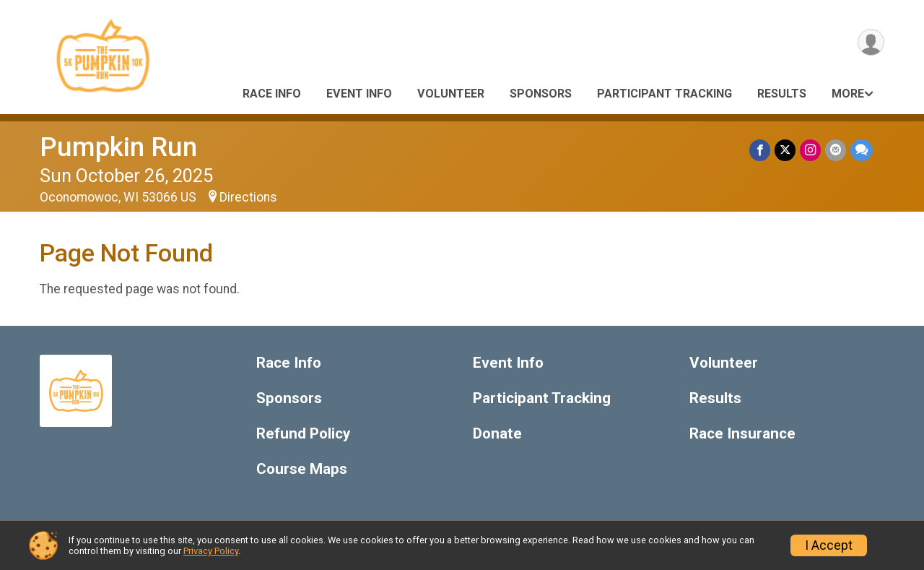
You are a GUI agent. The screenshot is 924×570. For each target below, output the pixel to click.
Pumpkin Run (118, 147)
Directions (248, 197)
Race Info (272, 94)
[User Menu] (871, 42)
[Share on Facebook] (760, 150)
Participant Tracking (664, 94)
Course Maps (302, 469)
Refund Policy (303, 434)
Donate (497, 434)
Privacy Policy (211, 551)
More (848, 94)
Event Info (359, 94)
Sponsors (541, 94)
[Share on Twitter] (785, 150)
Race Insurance (742, 434)
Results (782, 94)
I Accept (829, 545)
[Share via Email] (836, 150)
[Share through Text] (862, 150)
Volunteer (451, 94)
